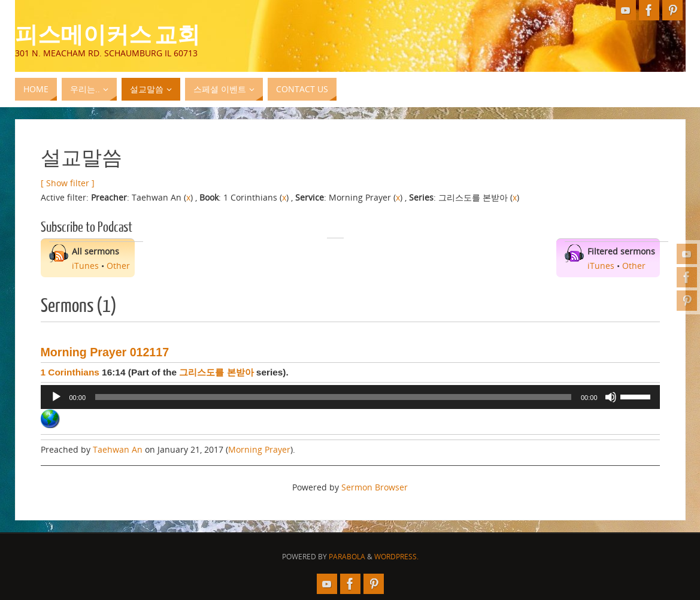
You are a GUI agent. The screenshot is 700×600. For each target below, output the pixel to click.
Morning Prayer (259, 449)
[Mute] (611, 397)
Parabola (347, 557)
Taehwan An (118, 449)
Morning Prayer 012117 (105, 352)
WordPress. (396, 557)
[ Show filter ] (68, 183)
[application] (350, 397)
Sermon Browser (375, 487)
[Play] (56, 397)
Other (118, 266)
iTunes (85, 266)
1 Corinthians (70, 372)
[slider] (333, 397)
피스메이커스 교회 (107, 34)
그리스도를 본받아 (216, 372)
